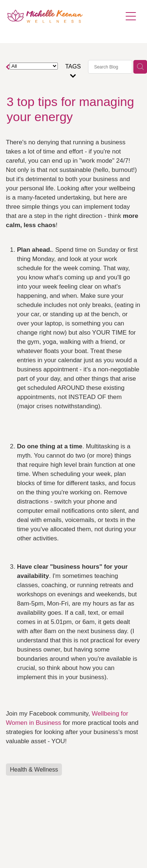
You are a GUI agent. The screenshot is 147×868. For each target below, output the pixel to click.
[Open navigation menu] (131, 16)
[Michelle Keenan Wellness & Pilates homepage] (65, 16)
